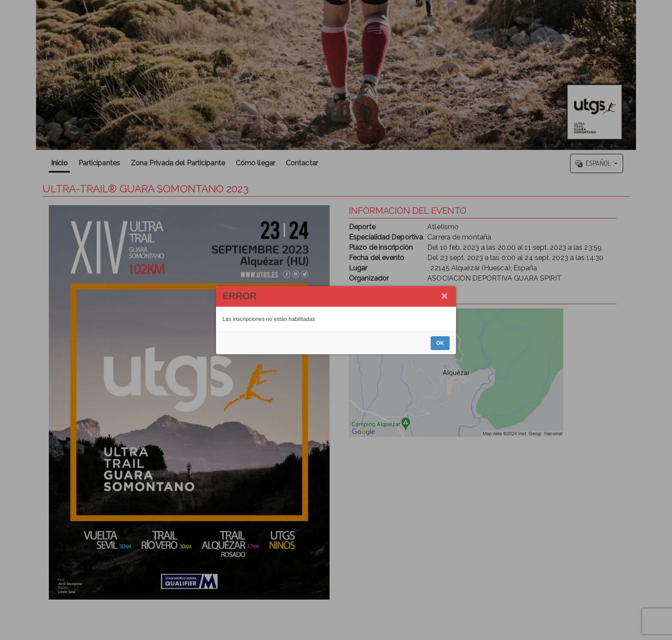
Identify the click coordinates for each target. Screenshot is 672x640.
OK (440, 343)
